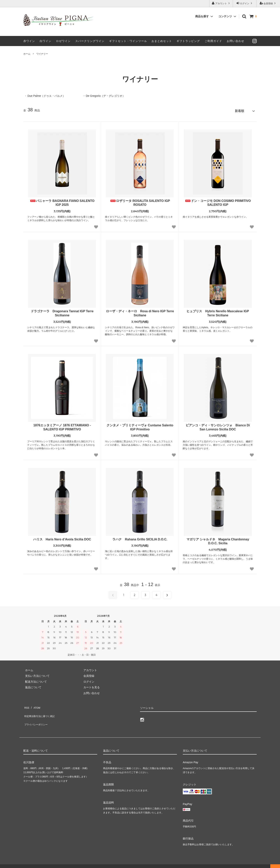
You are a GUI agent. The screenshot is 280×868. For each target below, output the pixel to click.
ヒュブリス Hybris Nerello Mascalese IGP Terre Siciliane (218, 312)
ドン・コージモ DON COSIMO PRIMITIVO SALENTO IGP (218, 201)
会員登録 (268, 3)
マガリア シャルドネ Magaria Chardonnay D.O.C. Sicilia (219, 540)
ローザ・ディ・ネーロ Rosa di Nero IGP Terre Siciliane (140, 312)
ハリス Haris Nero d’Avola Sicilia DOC (62, 538)
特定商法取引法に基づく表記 (41, 711)
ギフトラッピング (188, 41)
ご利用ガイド (213, 41)
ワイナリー (42, 54)
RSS (26, 705)
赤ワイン (29, 41)
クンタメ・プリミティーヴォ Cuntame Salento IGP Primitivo (140, 426)
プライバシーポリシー (37, 716)
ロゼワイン (63, 41)
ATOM (35, 705)
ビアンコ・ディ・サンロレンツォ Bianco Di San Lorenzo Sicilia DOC (218, 426)
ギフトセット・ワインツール (128, 41)
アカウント (221, 3)
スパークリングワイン (90, 41)
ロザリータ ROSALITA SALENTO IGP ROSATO (140, 201)
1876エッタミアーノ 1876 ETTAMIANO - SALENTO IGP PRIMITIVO (62, 426)
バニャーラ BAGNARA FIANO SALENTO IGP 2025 (62, 201)
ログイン (245, 3)
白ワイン (45, 41)
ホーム (27, 54)
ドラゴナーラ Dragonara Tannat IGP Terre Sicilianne (62, 312)
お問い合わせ (235, 41)
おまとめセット (162, 41)
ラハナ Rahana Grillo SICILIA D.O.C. (140, 538)
